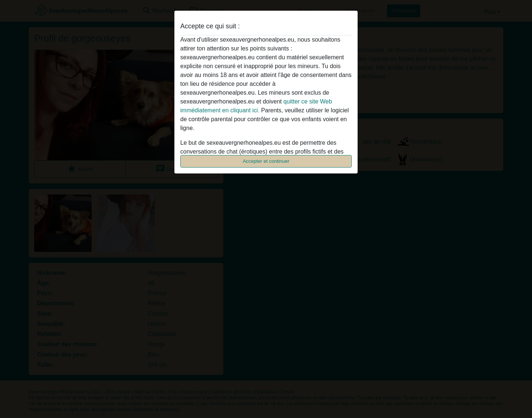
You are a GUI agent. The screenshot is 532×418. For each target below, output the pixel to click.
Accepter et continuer (266, 161)
